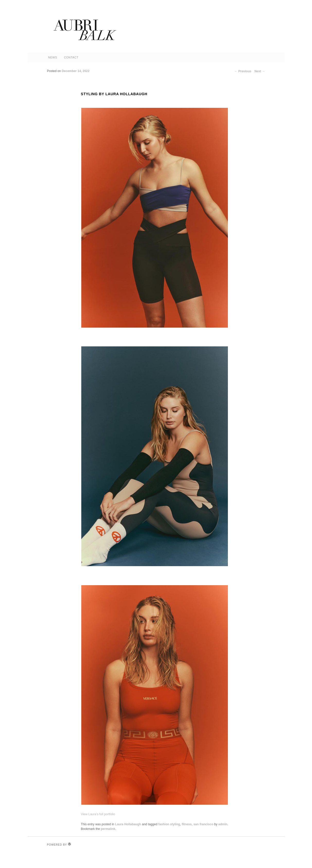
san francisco (203, 824)
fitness (187, 824)
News (53, 57)
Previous (243, 71)
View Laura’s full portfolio (98, 814)
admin (223, 824)
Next (260, 71)
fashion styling (169, 824)
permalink (108, 829)
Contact (71, 57)
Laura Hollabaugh (128, 824)
